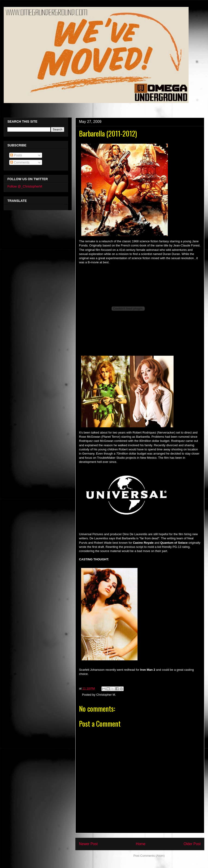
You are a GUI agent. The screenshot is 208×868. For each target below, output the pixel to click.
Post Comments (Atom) (149, 856)
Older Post (192, 844)
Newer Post (88, 844)
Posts (16, 155)
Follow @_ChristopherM (25, 186)
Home (141, 844)
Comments (20, 162)
